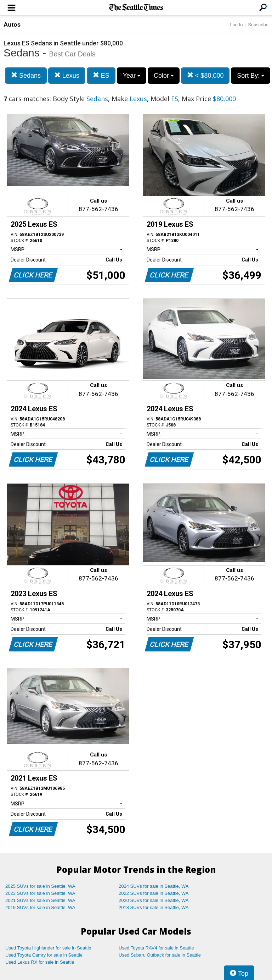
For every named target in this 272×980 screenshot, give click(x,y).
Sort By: (251, 76)
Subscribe (258, 25)
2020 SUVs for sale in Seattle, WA (154, 900)
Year (132, 76)
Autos (12, 25)
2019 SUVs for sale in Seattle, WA (40, 907)
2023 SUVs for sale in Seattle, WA (40, 893)
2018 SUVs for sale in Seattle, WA (154, 907)
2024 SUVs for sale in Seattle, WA (154, 886)
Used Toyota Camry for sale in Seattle (44, 955)
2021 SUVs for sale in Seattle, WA (40, 900)
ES (101, 75)
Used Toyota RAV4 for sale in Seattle (156, 948)
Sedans (26, 75)
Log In (236, 25)
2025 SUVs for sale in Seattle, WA (40, 886)
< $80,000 (205, 75)
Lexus (67, 75)
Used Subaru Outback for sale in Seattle (160, 955)
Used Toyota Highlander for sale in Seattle (48, 948)
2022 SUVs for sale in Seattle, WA (154, 893)
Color (164, 76)
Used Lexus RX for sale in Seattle (40, 962)
